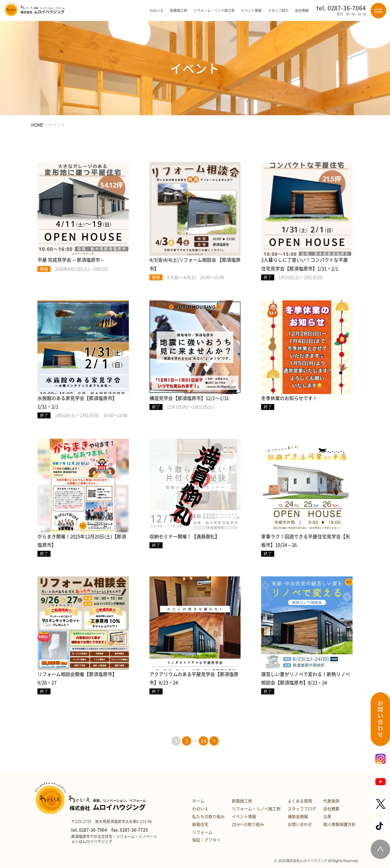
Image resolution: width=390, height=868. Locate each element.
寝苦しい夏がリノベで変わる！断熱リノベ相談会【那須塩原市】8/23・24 (306, 678)
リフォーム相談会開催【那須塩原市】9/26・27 (77, 678)
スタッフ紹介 (278, 10)
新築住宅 (200, 824)
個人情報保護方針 (339, 824)
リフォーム (202, 832)
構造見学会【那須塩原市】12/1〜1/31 (189, 398)
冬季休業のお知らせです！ (289, 398)
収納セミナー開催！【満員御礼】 (185, 537)
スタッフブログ (302, 809)
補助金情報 (298, 817)
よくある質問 (300, 801)
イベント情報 (251, 10)
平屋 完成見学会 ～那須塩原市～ (71, 260)
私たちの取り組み (208, 817)
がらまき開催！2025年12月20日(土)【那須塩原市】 (82, 541)
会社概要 (331, 809)
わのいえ (200, 809)
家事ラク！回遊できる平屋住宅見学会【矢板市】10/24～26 (306, 541)
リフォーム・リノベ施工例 (214, 10)
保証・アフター (206, 840)
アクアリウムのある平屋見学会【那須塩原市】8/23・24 (194, 678)
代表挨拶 (331, 801)
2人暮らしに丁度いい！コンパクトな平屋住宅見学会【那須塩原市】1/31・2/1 (305, 264)
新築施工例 (179, 10)
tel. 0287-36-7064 (341, 8)
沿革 (327, 817)
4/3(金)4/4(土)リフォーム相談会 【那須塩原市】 (195, 264)
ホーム (198, 801)
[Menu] (378, 11)
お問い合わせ (300, 824)
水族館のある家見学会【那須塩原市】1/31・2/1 (77, 402)
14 (203, 741)
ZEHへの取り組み (248, 824)
